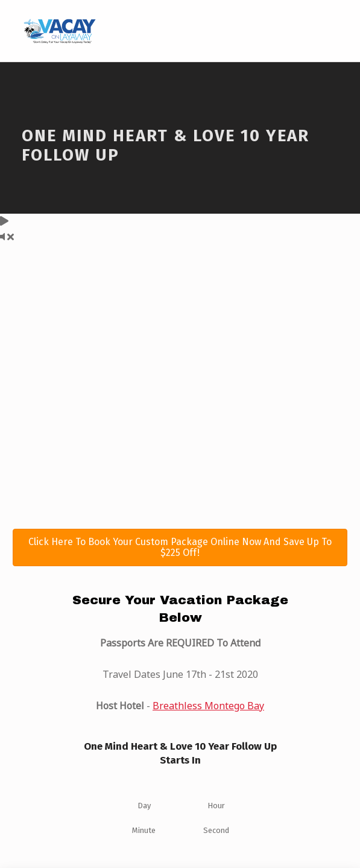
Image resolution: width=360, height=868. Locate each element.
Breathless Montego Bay (208, 706)
